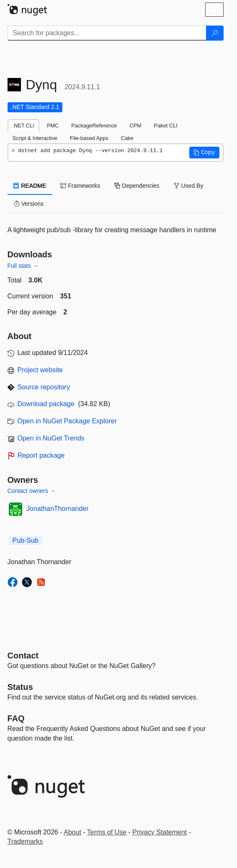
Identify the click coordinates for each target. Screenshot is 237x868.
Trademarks (25, 841)
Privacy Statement (160, 832)
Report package (41, 455)
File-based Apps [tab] (89, 138)
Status (20, 687)
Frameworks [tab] (80, 186)
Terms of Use (107, 832)
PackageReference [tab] (94, 126)
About (72, 832)
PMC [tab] (53, 126)
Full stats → (23, 266)
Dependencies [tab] (137, 186)
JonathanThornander (58, 509)
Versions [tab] (29, 204)
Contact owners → (32, 491)
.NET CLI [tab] (23, 126)
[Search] (215, 33)
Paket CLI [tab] (166, 126)
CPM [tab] (135, 126)
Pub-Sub (26, 540)
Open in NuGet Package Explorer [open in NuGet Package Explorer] (67, 421)
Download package (46, 404)
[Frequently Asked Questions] (16, 718)
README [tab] (30, 186)
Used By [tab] (189, 186)
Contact (23, 656)
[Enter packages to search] (107, 33)
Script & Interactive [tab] (35, 138)
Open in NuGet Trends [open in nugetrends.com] (51, 438)
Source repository (44, 387)
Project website (40, 370)
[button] (204, 153)
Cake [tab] (127, 138)
